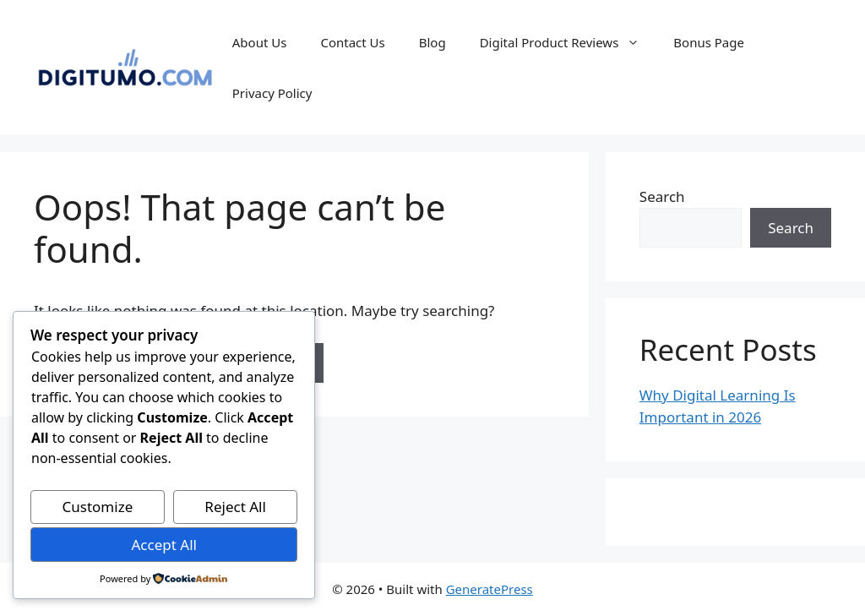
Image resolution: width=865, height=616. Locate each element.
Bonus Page (709, 42)
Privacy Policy (272, 93)
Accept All (163, 545)
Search (662, 196)
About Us (260, 42)
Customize (98, 507)
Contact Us (352, 42)
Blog (432, 42)
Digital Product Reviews (569, 42)
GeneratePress (490, 589)
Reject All (235, 507)
